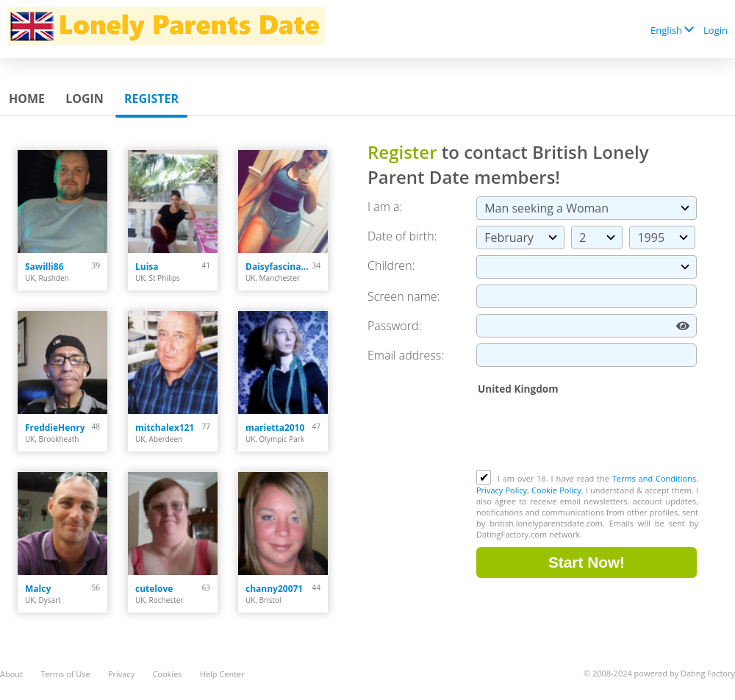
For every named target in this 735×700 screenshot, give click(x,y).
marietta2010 (275, 428)
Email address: (406, 355)
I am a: (385, 207)
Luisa (147, 267)
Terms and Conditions (654, 478)
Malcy (38, 589)
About (11, 674)
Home (27, 99)
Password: (394, 326)
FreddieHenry (55, 428)
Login (716, 30)
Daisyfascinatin (279, 267)
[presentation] (588, 434)
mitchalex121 (165, 428)
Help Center (222, 674)
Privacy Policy (502, 490)
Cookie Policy (556, 490)
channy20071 (274, 589)
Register (151, 99)
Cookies (167, 674)
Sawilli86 (44, 267)
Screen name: (404, 296)
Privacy (121, 674)
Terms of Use (65, 674)
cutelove (154, 589)
